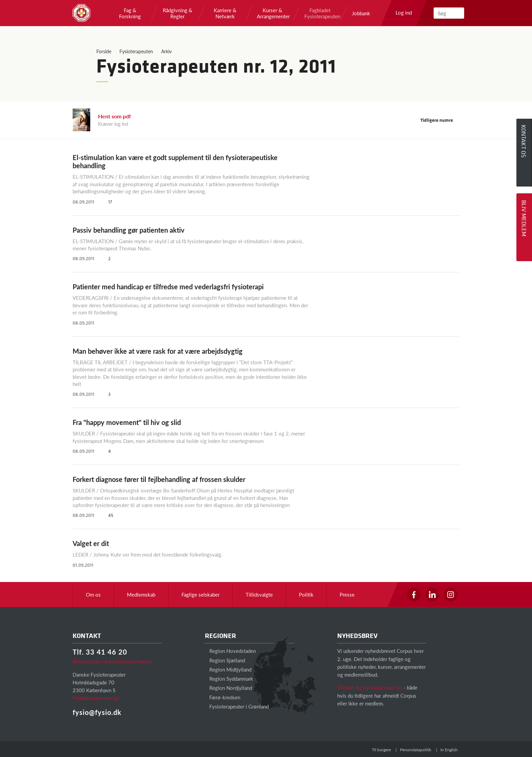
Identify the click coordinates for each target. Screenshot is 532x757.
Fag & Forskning (130, 13)
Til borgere (381, 750)
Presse (347, 594)
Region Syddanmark (229, 678)
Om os (93, 594)
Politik (306, 594)
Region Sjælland (225, 660)
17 (107, 202)
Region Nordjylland (229, 688)
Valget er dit (91, 543)
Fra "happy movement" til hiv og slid (127, 422)
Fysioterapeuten (136, 51)
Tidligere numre (440, 120)
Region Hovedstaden (230, 651)
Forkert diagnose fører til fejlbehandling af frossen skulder (159, 479)
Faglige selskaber (201, 594)
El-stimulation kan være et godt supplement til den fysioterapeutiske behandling (175, 161)
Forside (104, 51)
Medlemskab (141, 594)
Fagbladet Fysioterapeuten (320, 13)
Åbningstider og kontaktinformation (112, 661)
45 (108, 515)
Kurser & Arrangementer (272, 13)
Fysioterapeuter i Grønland (237, 706)
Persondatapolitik (416, 750)
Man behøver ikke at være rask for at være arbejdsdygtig (158, 351)
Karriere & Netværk (225, 13)
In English (449, 750)
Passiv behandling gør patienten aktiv (129, 230)
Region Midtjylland (228, 669)
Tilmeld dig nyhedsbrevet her (370, 687)
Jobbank (361, 13)
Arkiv (166, 51)
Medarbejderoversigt (96, 698)
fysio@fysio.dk (97, 712)
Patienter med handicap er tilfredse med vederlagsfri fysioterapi (168, 287)
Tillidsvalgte (259, 594)
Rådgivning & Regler (178, 13)
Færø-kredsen (223, 697)
